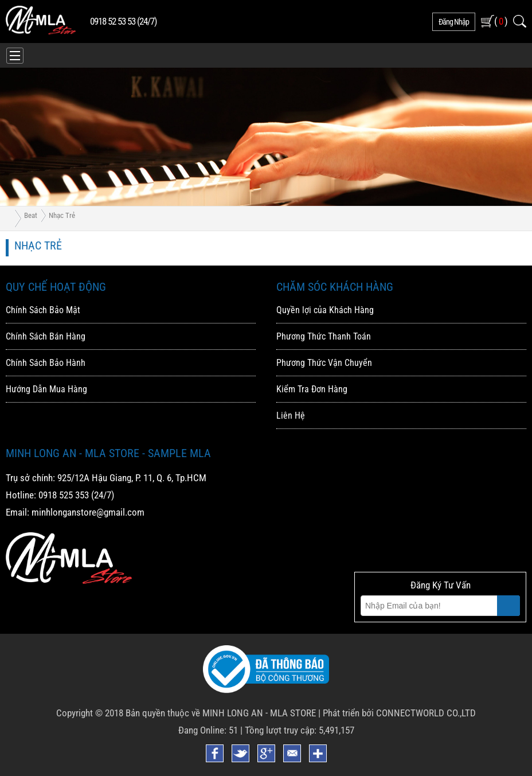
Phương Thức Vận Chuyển (324, 363)
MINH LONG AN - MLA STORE (259, 713)
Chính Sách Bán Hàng (46, 336)
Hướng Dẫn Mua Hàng (46, 389)
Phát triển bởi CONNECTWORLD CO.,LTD (399, 713)
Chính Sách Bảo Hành (46, 363)
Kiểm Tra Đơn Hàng (312, 389)
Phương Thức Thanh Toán (324, 336)
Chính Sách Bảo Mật (43, 310)
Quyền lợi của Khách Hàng (325, 310)
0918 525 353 (64, 495)
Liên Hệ (291, 416)
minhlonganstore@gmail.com (88, 512)
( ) (501, 21)
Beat (31, 215)
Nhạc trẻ (62, 215)
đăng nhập (454, 22)
